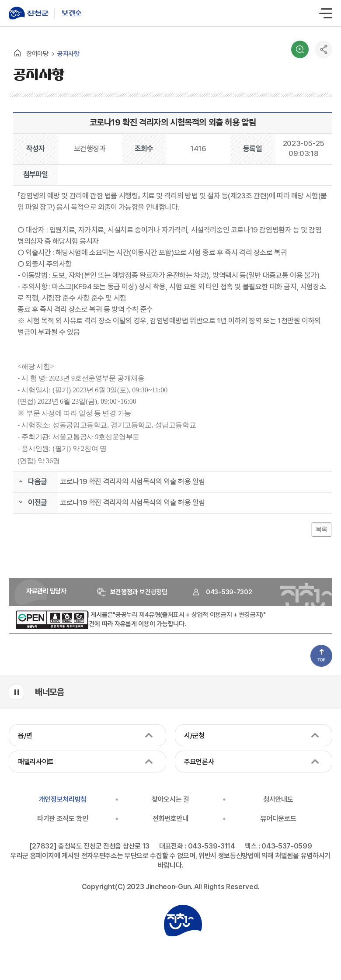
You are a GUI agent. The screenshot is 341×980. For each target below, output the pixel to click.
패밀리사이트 (36, 762)
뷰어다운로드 (278, 819)
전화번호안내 (170, 819)
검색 (300, 49)
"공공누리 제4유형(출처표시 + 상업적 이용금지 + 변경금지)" (189, 615)
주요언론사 (199, 762)
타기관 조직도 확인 (63, 819)
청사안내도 (278, 799)
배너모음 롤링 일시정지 (16, 692)
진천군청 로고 (183, 921)
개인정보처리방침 (63, 799)
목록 (322, 529)
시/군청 (194, 736)
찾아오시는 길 (170, 799)
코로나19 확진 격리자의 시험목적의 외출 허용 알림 (132, 481)
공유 (324, 49)
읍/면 (25, 736)
